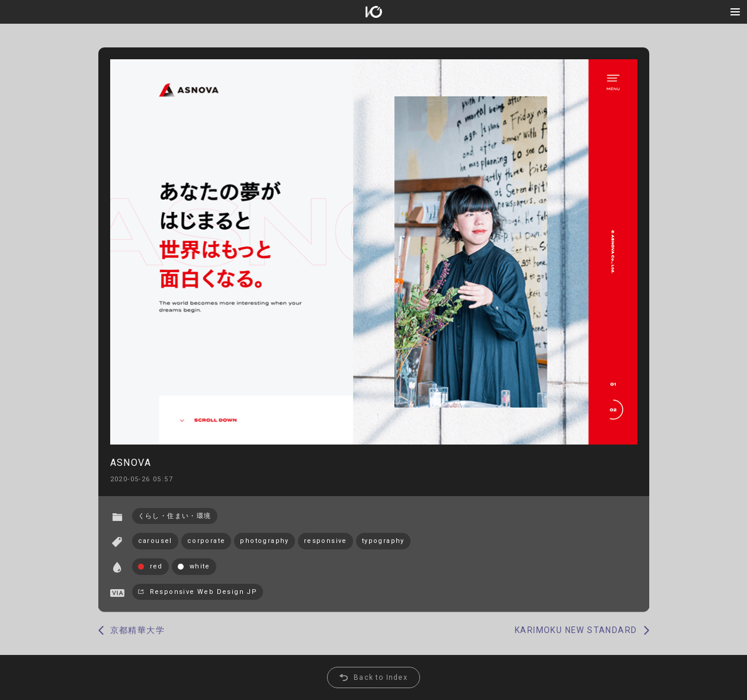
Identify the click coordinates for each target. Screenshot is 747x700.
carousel (155, 541)
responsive (326, 541)
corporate (206, 541)
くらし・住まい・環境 (175, 516)
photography (264, 541)
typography (383, 541)
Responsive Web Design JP (204, 592)
